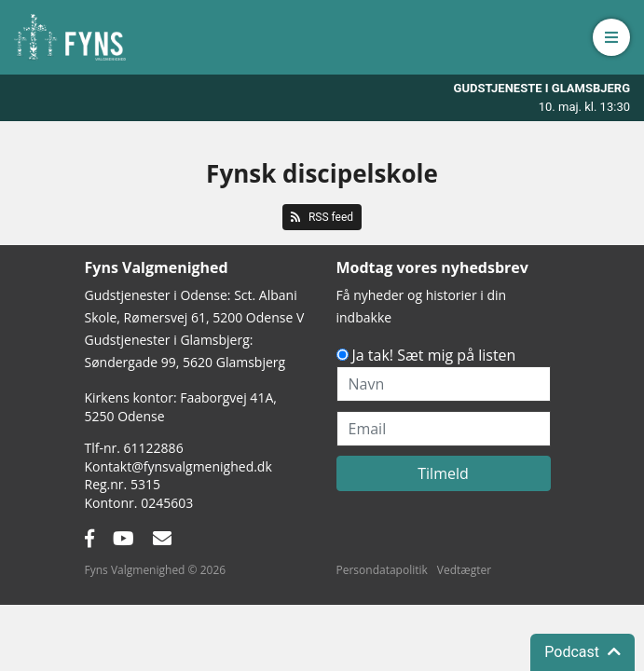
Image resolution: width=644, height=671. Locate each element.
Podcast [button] (582, 652)
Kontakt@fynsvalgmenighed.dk (178, 466)
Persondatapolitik (382, 570)
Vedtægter (464, 570)
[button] (611, 37)
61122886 (154, 448)
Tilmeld (443, 473)
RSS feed (322, 217)
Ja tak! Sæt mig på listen (434, 355)
